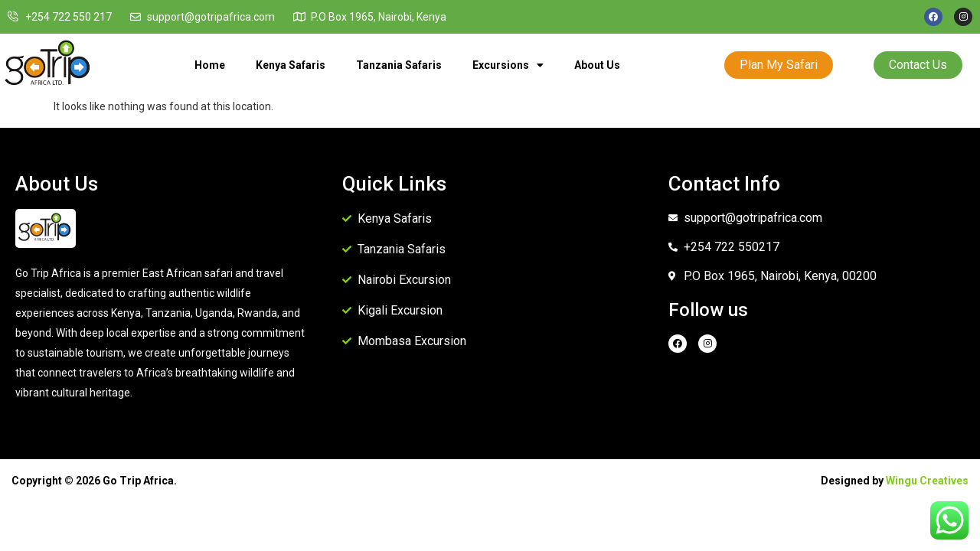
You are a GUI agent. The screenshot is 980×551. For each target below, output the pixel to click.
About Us (597, 65)
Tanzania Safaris (399, 65)
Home (210, 65)
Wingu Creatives (927, 481)
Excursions (508, 65)
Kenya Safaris (291, 65)
